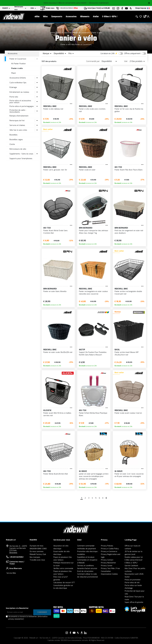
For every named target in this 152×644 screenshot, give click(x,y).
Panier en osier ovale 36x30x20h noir (58, 352)
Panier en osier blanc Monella (55, 291)
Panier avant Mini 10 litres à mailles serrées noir (57, 414)
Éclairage (13, 87)
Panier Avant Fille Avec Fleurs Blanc (129, 170)
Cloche (12, 144)
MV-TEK (118, 167)
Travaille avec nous (37, 560)
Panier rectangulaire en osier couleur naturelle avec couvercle (93, 293)
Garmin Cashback (131, 566)
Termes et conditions (85, 566)
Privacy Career (107, 566)
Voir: (126, 61)
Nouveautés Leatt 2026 (134, 574)
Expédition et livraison (86, 557)
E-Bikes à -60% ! (110, 17)
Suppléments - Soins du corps (21, 154)
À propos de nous (37, 546)
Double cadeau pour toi (134, 557)
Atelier (96, 17)
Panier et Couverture (82, 33)
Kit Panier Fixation (18, 64)
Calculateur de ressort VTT (64, 583)
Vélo (58, 33)
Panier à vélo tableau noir (53, 109)
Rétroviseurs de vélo (18, 149)
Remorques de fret (17, 121)
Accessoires (71, 17)
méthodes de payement (87, 549)
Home (53, 33)
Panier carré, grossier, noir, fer (55, 170)
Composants (57, 17)
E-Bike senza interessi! (133, 560)
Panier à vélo (97, 33)
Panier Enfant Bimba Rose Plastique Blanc (93, 414)
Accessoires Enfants (18, 78)
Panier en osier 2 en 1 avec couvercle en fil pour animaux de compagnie (129, 475)
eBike (37, 17)
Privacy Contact (107, 560)
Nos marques (35, 557)
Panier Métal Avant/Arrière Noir (56, 474)
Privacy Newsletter (108, 563)
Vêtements (85, 17)
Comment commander (86, 546)
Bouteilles (13, 135)
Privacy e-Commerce (109, 552)
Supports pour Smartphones (21, 159)
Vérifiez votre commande (63, 568)
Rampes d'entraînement (19, 116)
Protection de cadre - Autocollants (18, 111)
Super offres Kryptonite (134, 602)
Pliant (14, 73)
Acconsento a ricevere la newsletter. (28, 618)
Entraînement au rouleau (19, 92)
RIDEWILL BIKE (50, 106)
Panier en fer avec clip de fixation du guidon (129, 110)
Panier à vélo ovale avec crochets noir (92, 110)
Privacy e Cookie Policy (110, 549)
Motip (82, 350)
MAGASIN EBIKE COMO (38, 549)
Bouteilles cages (16, 140)
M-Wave (83, 471)
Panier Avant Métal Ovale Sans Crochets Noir (55, 232)
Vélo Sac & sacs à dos (18, 130)
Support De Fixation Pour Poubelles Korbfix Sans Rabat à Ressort (93, 354)
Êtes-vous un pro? (61, 577)
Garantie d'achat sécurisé (87, 568)
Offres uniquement (132, 53)
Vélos (45, 17)
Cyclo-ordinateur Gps (18, 83)
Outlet (127, 577)
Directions (13, 553)
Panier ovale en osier (87, 170)
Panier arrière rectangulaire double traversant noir (128, 293)
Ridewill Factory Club (38, 554)
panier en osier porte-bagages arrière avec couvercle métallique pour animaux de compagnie (94, 476)
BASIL (117, 350)
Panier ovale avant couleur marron (128, 413)
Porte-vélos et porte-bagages (22, 106)
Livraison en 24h (108, 53)
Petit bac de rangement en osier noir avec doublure (129, 232)
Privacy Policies (107, 546)
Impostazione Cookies (109, 574)
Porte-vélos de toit (132, 583)
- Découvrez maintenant (98, 3)
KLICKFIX (47, 410)
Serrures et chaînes (17, 125)
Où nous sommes (37, 552)
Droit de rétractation (85, 571)
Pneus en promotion (133, 580)
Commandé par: (93, 61)
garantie (57, 580)
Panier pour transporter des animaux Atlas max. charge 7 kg (94, 232)
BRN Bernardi (86, 228)
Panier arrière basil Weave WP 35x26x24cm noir (127, 354)
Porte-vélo (14, 97)
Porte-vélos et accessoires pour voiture (20, 102)
